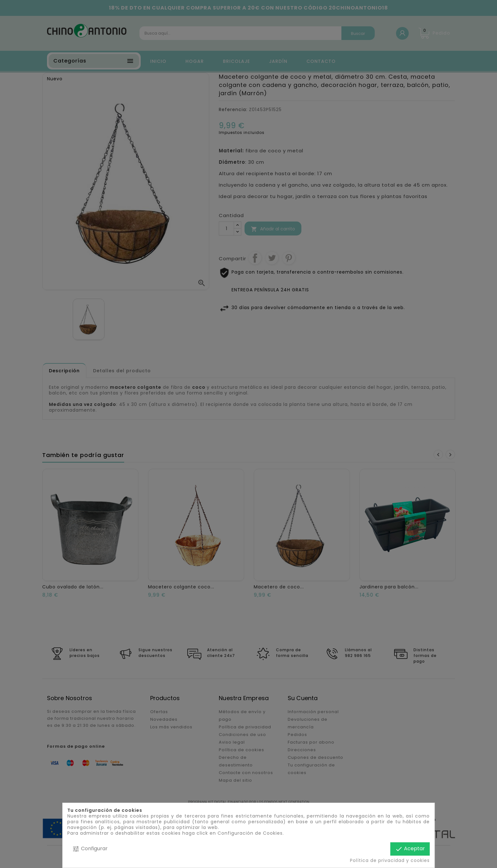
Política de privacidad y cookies (390, 860)
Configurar (90, 849)
